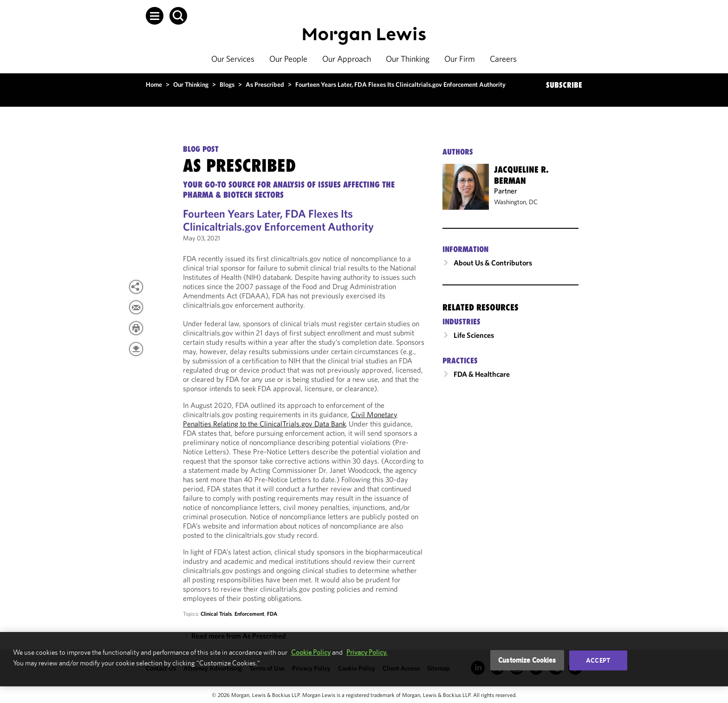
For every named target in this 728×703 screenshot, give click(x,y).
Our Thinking (408, 59)
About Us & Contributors (493, 263)
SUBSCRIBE (564, 85)
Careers (503, 59)
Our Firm (460, 59)
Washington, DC (516, 202)
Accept (598, 660)
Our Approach (347, 59)
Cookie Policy (311, 652)
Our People (288, 59)
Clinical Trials (216, 614)
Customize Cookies (527, 660)
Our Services (233, 59)
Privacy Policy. (367, 652)
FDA (272, 614)
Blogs (227, 84)
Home (154, 84)
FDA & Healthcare (482, 374)
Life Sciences (474, 335)
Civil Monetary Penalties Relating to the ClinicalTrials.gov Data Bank (290, 419)
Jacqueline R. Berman (521, 175)
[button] (155, 16)
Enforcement (249, 614)
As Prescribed (265, 84)
